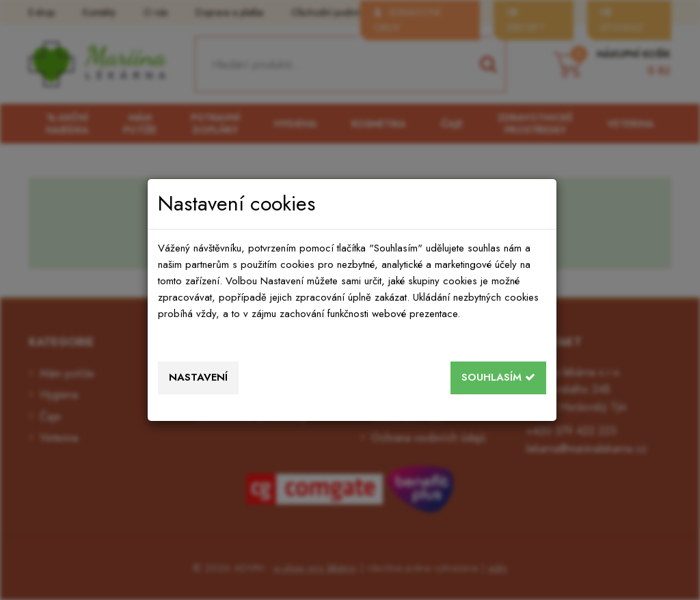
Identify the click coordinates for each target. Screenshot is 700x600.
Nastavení (198, 377)
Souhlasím (498, 377)
